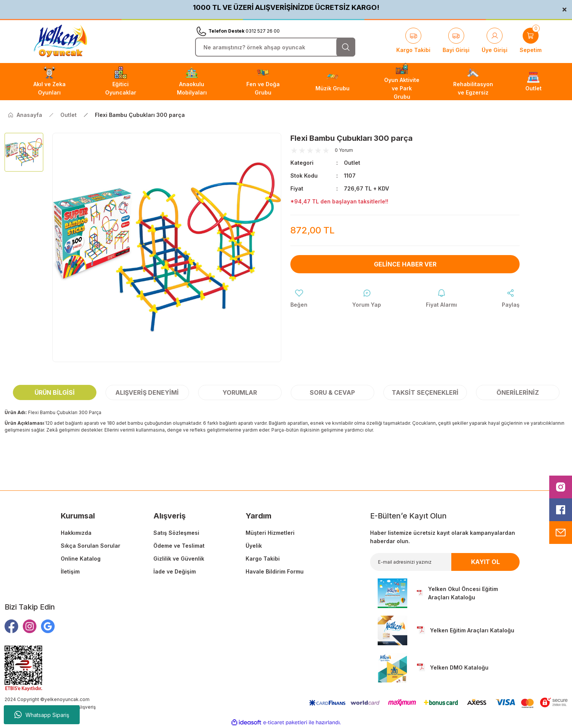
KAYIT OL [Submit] (485, 562)
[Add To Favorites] (299, 299)
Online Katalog (81, 559)
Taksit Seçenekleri (425, 392)
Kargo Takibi (263, 559)
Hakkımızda (76, 533)
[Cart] (531, 41)
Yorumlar (240, 392)
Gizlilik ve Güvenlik (179, 559)
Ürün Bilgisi (55, 392)
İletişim (70, 571)
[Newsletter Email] (445, 562)
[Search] (275, 47)
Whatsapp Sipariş (42, 715)
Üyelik (254, 546)
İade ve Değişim (175, 571)
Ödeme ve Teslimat (179, 546)
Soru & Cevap (332, 392)
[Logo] (60, 41)
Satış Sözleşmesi (176, 533)
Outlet (352, 163)
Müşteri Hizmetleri (270, 533)
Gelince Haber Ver (405, 264)
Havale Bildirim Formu (275, 571)
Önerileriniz (518, 392)
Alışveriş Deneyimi (147, 392)
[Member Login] (495, 41)
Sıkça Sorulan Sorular (91, 546)
